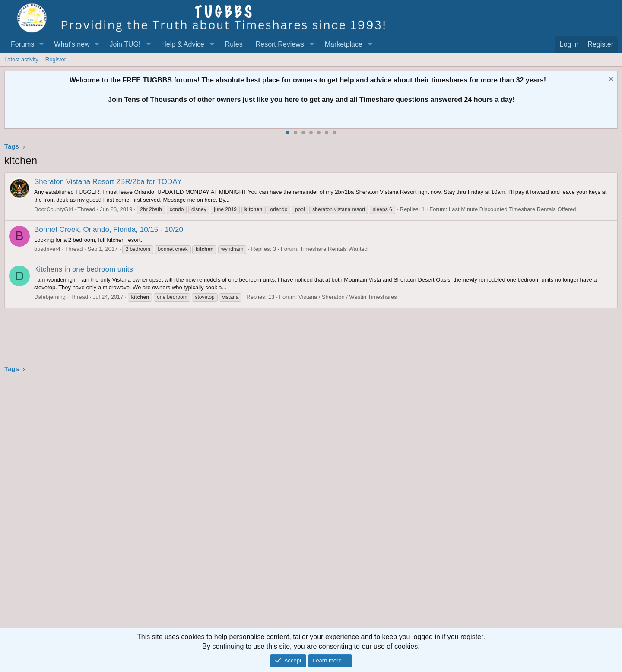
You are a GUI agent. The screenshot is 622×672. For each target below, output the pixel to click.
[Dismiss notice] (610, 80)
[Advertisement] (263, 503)
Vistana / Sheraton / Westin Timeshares (348, 297)
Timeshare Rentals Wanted (334, 249)
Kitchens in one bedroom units (84, 269)
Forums (22, 44)
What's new (72, 44)
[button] (41, 44)
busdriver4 (47, 249)
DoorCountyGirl (54, 209)
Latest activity (21, 59)
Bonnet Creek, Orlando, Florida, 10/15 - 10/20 (109, 230)
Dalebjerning (50, 297)
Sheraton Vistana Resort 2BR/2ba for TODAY (108, 182)
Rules (234, 44)
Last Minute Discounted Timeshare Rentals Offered (513, 209)
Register (56, 59)
